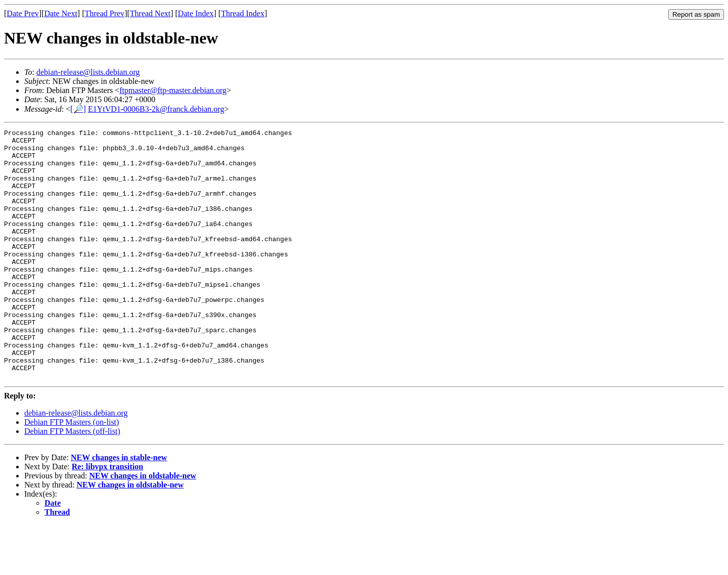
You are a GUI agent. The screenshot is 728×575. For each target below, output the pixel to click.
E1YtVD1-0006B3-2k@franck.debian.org (156, 109)
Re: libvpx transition (107, 517)
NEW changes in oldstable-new (143, 526)
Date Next (61, 13)
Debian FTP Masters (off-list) (72, 481)
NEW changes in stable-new (119, 507)
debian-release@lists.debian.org (88, 72)
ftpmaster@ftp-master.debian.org (173, 90)
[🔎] (78, 109)
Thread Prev (104, 13)
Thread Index (243, 13)
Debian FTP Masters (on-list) (72, 472)
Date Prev (23, 13)
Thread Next (150, 13)
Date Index (196, 13)
